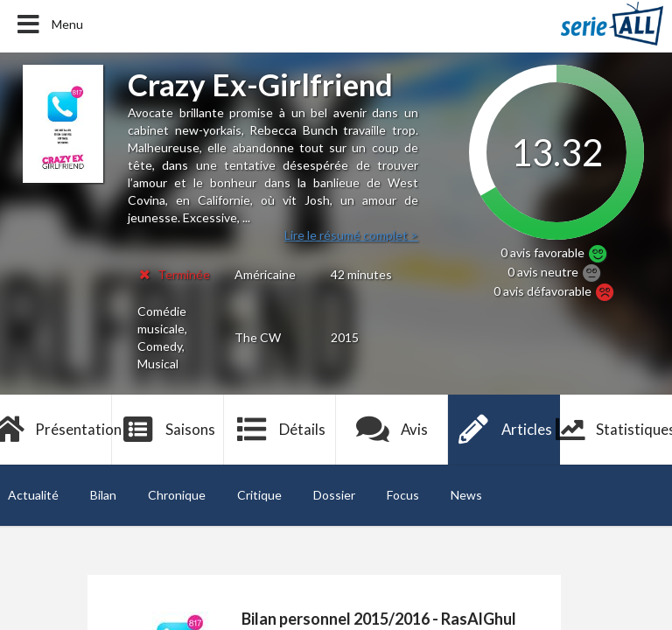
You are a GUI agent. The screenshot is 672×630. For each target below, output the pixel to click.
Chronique (177, 495)
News (466, 495)
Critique (259, 495)
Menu (49, 24)
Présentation (56, 430)
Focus (403, 495)
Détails (280, 430)
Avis (392, 430)
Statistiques (616, 430)
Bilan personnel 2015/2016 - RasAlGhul (379, 619)
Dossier (334, 495)
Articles (504, 430)
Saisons (168, 430)
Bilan (103, 495)
